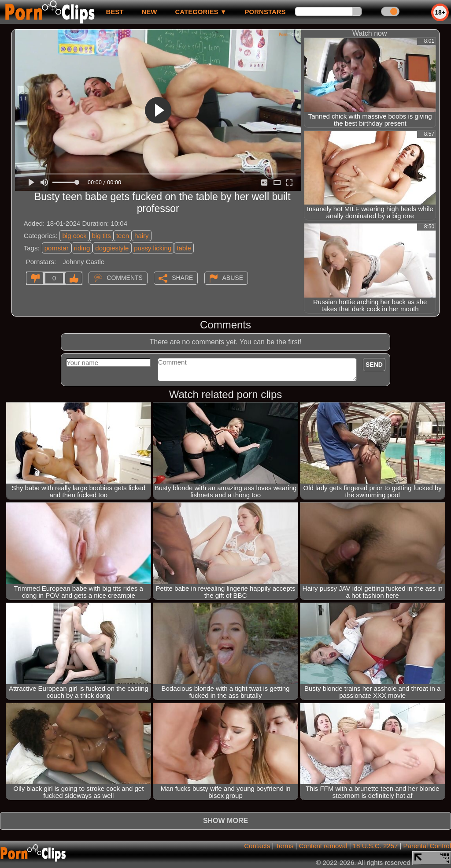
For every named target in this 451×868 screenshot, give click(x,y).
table (184, 248)
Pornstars (265, 12)
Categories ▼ (201, 12)
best (115, 12)
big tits (102, 236)
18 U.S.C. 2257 (375, 846)
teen (123, 236)
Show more (225, 821)
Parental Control (427, 846)
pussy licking (153, 248)
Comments (125, 278)
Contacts (257, 846)
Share (182, 278)
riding (82, 248)
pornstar (57, 248)
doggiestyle (112, 248)
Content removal (323, 846)
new (149, 12)
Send (374, 365)
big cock (74, 236)
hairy (142, 236)
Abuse (233, 278)
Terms (284, 846)
